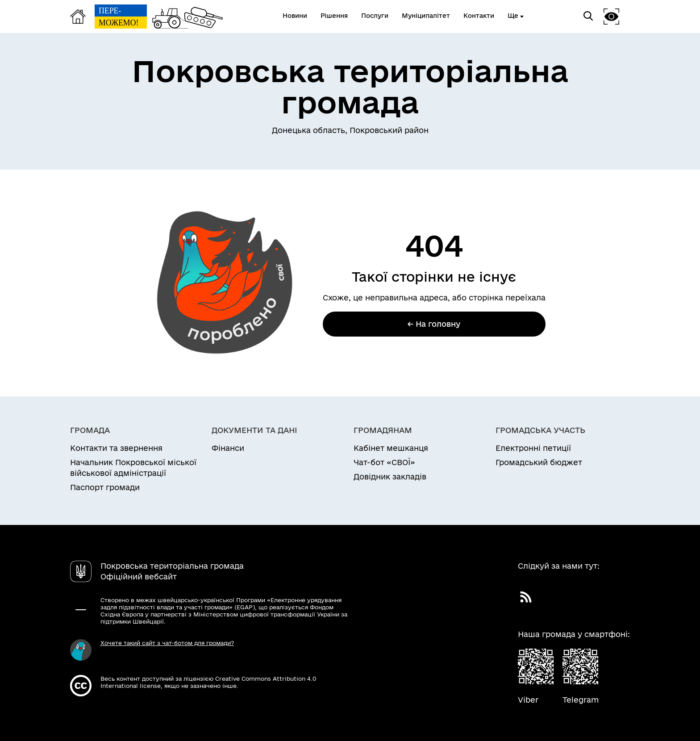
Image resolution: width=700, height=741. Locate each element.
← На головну (434, 324)
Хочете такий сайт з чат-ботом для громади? (167, 643)
